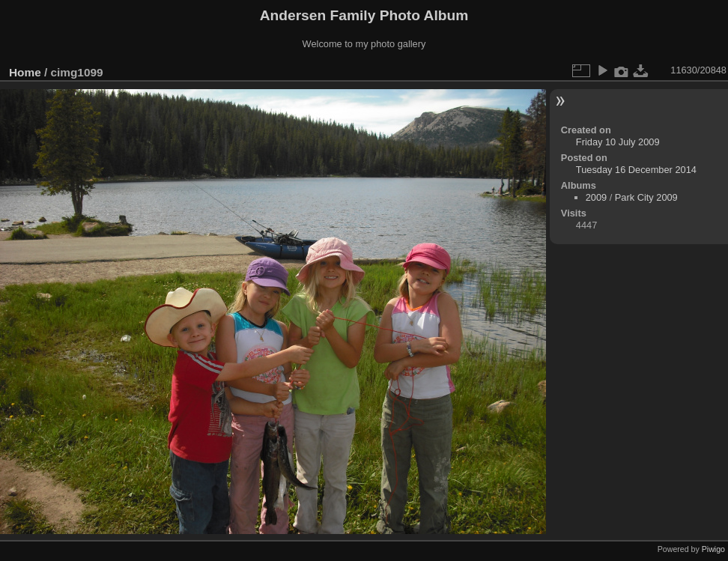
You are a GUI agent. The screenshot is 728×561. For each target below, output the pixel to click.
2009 (596, 197)
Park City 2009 (646, 197)
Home (25, 72)
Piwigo (713, 549)
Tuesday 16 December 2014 (636, 170)
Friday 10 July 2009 (618, 142)
